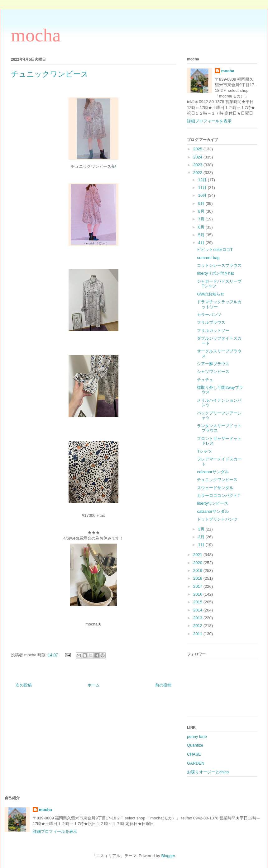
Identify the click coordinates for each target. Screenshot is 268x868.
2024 (198, 157)
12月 (203, 180)
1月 (202, 545)
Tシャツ (204, 451)
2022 (198, 173)
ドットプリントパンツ (217, 519)
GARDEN (196, 763)
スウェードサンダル (215, 488)
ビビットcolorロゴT (215, 250)
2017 (198, 586)
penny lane (197, 736)
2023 (198, 165)
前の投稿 (163, 685)
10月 (203, 195)
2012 (198, 626)
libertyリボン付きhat (215, 273)
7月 (202, 219)
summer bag (208, 258)
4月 (202, 243)
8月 (202, 211)
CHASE (194, 754)
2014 (198, 610)
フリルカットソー (213, 330)
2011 (198, 634)
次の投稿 (24, 685)
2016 (198, 594)
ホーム (94, 685)
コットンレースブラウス (219, 265)
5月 (202, 235)
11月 (203, 188)
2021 (198, 555)
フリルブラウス (211, 322)
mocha (36, 35)
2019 (198, 571)
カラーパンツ (209, 315)
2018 (198, 578)
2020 (198, 563)
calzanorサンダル (213, 472)
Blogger (168, 856)
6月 (202, 227)
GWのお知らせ (211, 294)
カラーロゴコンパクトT (218, 495)
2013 (198, 618)
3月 (202, 529)
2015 (198, 602)
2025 (198, 149)
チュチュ (205, 380)
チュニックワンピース (217, 480)
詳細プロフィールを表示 (209, 121)
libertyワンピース (213, 503)
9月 (202, 203)
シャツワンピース (213, 372)
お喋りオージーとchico (208, 772)
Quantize (195, 745)
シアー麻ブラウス (213, 364)
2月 (202, 537)
